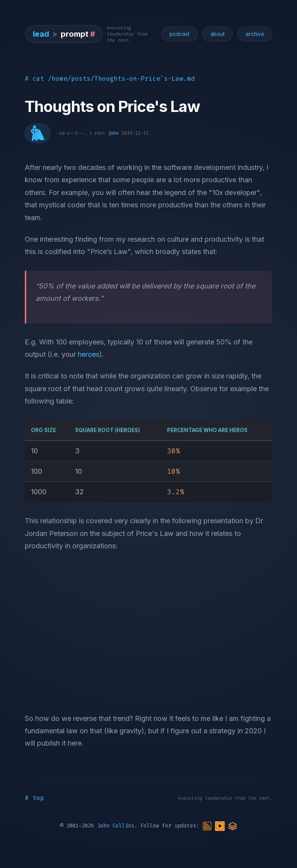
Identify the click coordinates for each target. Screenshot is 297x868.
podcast (179, 34)
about (218, 34)
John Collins (116, 826)
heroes (89, 354)
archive (255, 34)
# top (34, 798)
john (113, 133)
